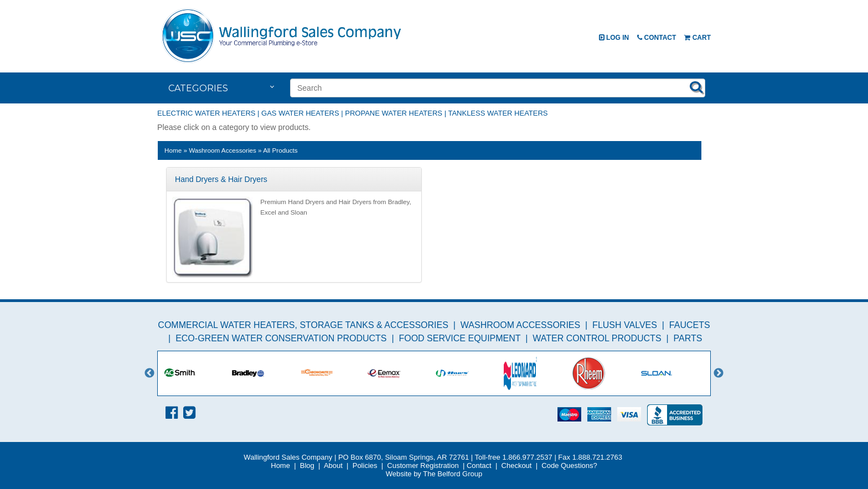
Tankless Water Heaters (498, 113)
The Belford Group (453, 474)
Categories (198, 88)
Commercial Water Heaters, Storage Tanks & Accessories (303, 325)
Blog (307, 465)
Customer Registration (423, 465)
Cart (697, 38)
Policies (365, 465)
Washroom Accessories (520, 325)
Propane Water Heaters (394, 113)
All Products (280, 150)
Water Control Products (597, 338)
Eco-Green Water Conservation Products (281, 338)
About (333, 465)
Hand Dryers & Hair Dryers (221, 179)
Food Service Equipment (459, 338)
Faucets (690, 325)
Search (696, 87)
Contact (657, 38)
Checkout (517, 465)
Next (719, 373)
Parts (688, 338)
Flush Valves (625, 325)
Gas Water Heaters (300, 113)
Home (173, 150)
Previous (149, 373)
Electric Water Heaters (206, 113)
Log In (614, 38)
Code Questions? (569, 465)
